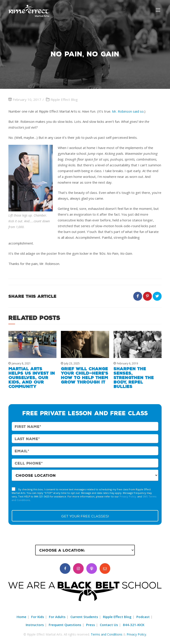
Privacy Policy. (128, 496)
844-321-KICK (134, 625)
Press (91, 625)
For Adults (57, 617)
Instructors (35, 625)
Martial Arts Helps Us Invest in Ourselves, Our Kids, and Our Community (32, 378)
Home (21, 617)
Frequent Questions (65, 625)
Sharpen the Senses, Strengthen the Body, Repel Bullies (134, 378)
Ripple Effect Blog (64, 99)
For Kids (38, 617)
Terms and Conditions (107, 634)
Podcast (143, 617)
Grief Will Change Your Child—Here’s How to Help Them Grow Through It (85, 375)
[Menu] (159, 10)
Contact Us (109, 625)
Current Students (84, 617)
